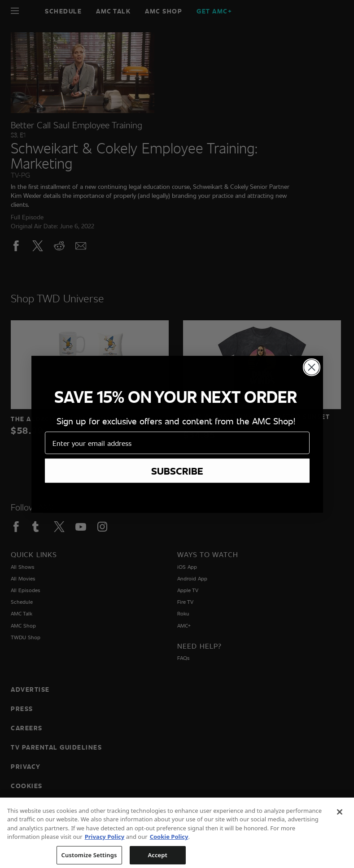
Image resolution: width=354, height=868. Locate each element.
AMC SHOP (164, 11)
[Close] (340, 831)
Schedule (63, 11)
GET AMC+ (214, 11)
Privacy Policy (105, 856)
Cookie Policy (169, 856)
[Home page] (30, 11)
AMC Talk (113, 11)
